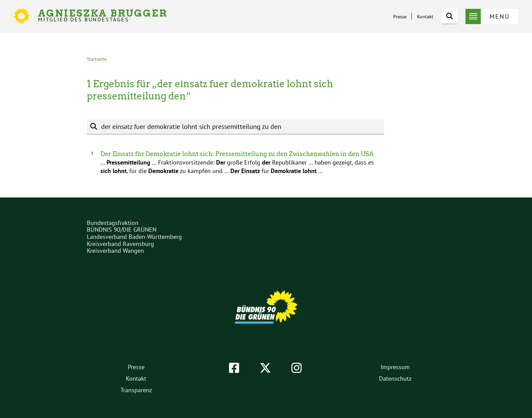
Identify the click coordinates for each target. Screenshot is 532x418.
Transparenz (136, 390)
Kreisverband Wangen (115, 251)
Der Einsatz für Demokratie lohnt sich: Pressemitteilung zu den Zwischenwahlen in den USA (237, 154)
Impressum (395, 367)
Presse (400, 17)
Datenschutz (395, 378)
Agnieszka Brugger (103, 15)
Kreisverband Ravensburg (120, 244)
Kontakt (425, 17)
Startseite (97, 59)
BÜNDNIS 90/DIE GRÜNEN (122, 230)
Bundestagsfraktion (113, 223)
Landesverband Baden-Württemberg (134, 237)
